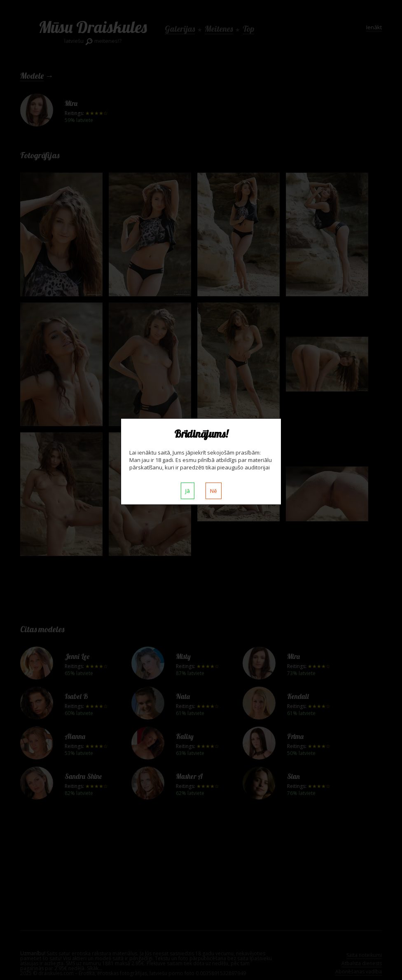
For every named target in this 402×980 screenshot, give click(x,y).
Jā (188, 491)
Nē (214, 491)
